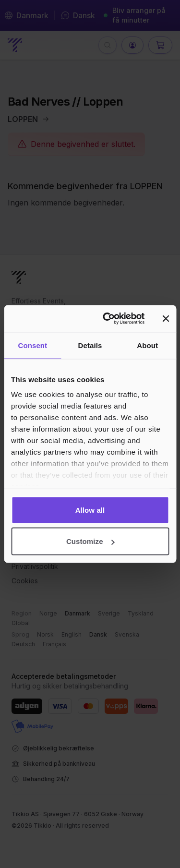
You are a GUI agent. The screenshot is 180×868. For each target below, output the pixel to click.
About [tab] (147, 345)
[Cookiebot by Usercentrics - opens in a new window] (107, 319)
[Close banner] (166, 318)
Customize (90, 541)
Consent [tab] (32, 345)
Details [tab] (90, 345)
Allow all (90, 510)
